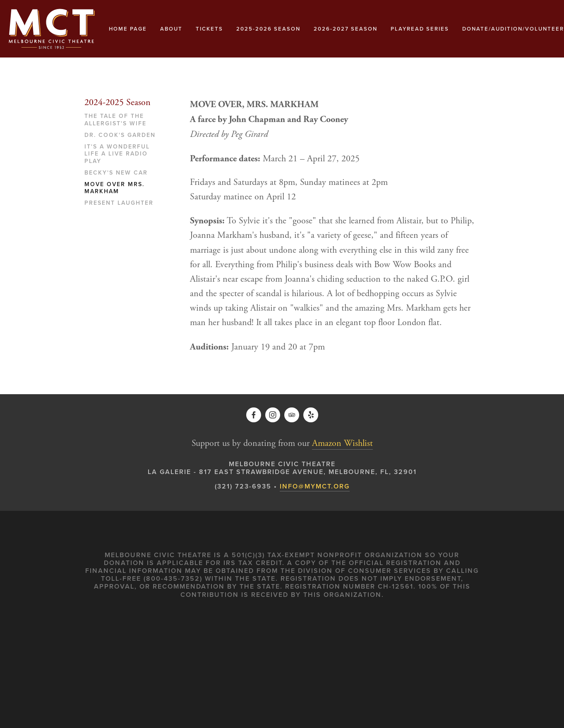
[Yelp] (311, 415)
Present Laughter (119, 203)
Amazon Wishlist (342, 443)
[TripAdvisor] (292, 415)
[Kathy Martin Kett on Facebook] (254, 415)
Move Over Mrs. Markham (114, 188)
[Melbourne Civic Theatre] (273, 415)
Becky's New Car (116, 173)
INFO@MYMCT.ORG (315, 486)
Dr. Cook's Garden (120, 135)
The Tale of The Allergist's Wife (115, 120)
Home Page (128, 29)
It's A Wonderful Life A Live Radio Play (117, 154)
